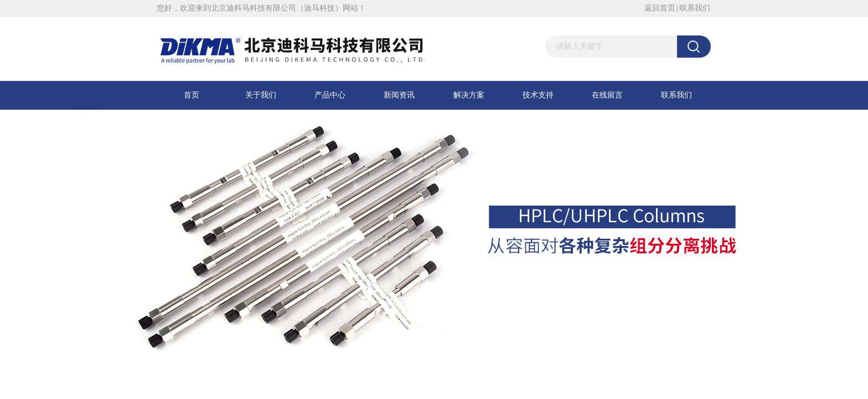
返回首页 (660, 8)
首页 (192, 95)
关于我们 (261, 95)
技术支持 (538, 95)
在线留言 (607, 95)
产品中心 (330, 95)
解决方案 (469, 95)
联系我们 (695, 8)
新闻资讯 (399, 95)
